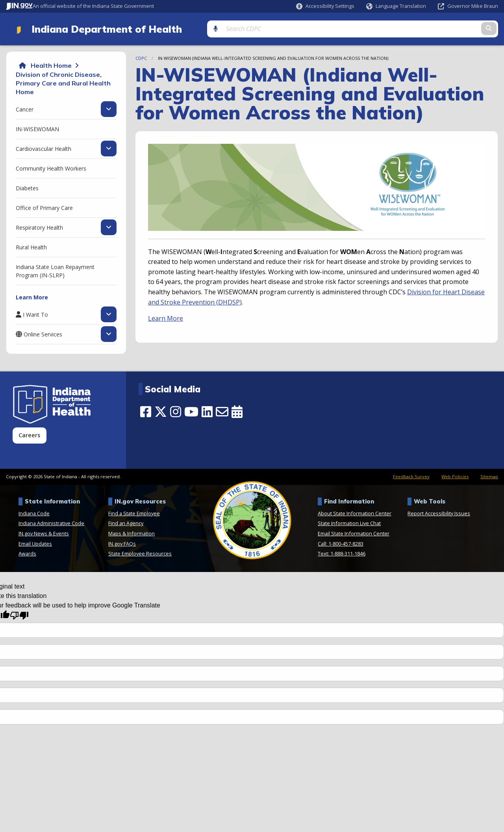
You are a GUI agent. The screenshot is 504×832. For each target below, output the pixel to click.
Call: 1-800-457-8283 (341, 542)
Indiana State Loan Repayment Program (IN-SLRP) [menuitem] (55, 270)
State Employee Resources (140, 553)
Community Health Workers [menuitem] (51, 167)
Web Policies (455, 476)
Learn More (166, 318)
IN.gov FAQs (122, 542)
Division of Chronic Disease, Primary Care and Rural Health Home (63, 82)
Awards (27, 553)
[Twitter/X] (161, 411)
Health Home (51, 65)
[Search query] (439, 28)
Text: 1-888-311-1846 (342, 553)
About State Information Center (355, 512)
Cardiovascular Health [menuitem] (44, 147)
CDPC (141, 57)
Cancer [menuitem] (25, 108)
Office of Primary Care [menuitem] (44, 207)
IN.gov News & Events (44, 533)
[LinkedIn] (207, 411)
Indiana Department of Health (103, 28)
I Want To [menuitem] (35, 314)
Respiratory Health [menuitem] (39, 226)
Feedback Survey (411, 476)
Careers (29, 434)
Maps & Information (132, 533)
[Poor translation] (19, 615)
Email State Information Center (354, 533)
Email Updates (35, 542)
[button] (325, 6)
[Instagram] (176, 411)
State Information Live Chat (349, 522)
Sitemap (489, 476)
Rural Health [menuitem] (31, 246)
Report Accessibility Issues (439, 512)
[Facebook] (146, 411)
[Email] (222, 411)
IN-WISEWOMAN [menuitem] (37, 128)
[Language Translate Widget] (396, 6)
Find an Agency (126, 522)
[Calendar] (237, 411)
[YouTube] (191, 411)
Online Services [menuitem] (43, 333)
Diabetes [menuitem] (27, 187)
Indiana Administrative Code (51, 522)
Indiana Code (34, 512)
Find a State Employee (134, 512)
